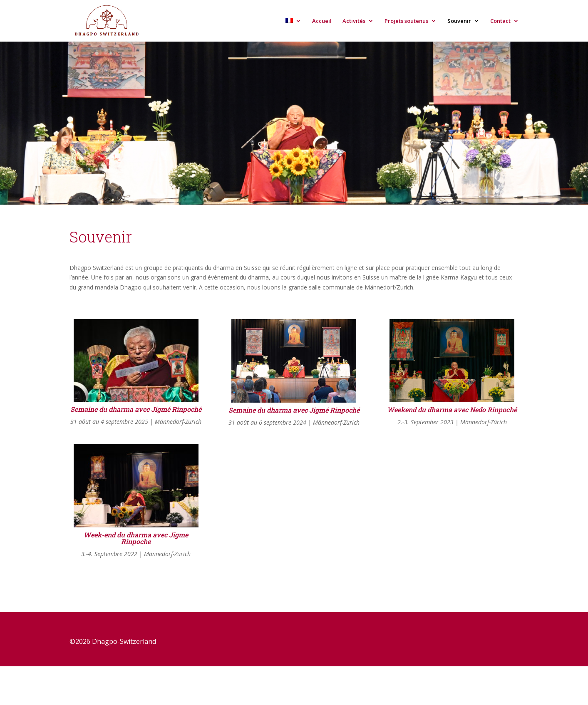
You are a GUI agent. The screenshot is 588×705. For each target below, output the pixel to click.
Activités (354, 21)
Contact (500, 21)
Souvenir (459, 21)
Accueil (322, 21)
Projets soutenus (406, 21)
